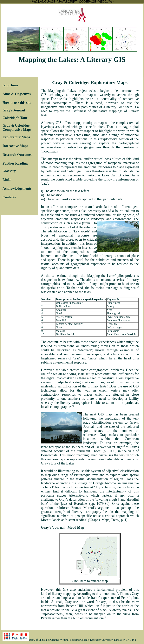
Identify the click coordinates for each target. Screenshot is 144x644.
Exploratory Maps (16, 137)
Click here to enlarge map (90, 581)
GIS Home (10, 85)
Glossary (9, 171)
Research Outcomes (17, 155)
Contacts (9, 197)
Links (7, 180)
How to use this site (17, 103)
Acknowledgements (17, 188)
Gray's (14, 110)
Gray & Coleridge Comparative (16, 127)
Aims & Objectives (17, 94)
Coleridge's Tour (15, 118)
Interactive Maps (15, 146)
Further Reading (15, 163)
